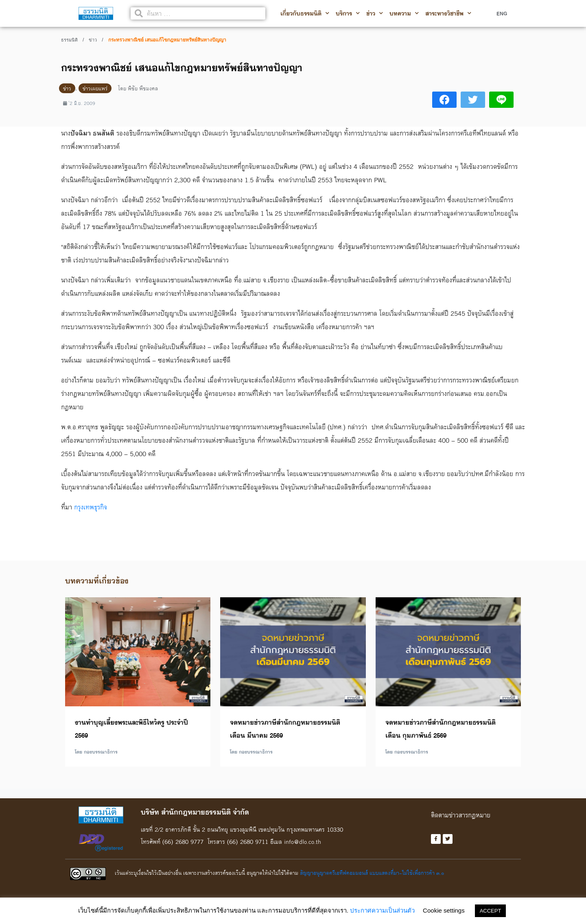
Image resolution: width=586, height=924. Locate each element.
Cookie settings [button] (444, 910)
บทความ (404, 13)
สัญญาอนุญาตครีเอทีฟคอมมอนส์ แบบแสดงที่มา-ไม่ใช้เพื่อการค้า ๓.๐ (372, 873)
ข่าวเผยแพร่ (95, 88)
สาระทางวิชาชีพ (448, 13)
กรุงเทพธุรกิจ (91, 507)
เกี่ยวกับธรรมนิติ (305, 13)
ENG (502, 13)
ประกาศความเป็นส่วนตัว (382, 910)
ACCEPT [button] (491, 911)
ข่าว (375, 13)
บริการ (348, 13)
